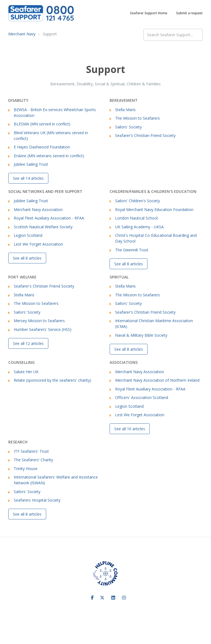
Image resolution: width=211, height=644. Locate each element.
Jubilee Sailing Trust (31, 164)
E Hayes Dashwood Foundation (42, 147)
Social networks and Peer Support (45, 191)
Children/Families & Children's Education (153, 191)
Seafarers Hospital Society (37, 500)
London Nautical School (136, 218)
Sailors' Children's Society (138, 201)
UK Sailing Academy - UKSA (139, 227)
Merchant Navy (22, 34)
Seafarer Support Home (149, 13)
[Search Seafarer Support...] (173, 35)
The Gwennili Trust (132, 250)
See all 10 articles (130, 429)
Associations (124, 362)
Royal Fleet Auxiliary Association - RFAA (49, 218)
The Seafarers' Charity (33, 460)
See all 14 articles (28, 178)
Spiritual (119, 277)
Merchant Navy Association (38, 209)
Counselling (21, 362)
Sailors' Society (128, 127)
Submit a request (189, 13)
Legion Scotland (28, 235)
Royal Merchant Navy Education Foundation (154, 209)
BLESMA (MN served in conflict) (42, 124)
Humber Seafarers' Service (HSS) (43, 329)
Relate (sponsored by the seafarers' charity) (52, 380)
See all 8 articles (27, 258)
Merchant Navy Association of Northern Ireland (157, 380)
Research (18, 442)
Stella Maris (125, 110)
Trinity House (26, 469)
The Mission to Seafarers (138, 118)
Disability (18, 100)
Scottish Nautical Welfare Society (43, 227)
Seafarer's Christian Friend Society (145, 135)
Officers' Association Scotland (142, 397)
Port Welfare (22, 277)
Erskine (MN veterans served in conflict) (49, 156)
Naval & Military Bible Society (141, 335)
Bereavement (124, 100)
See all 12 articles (28, 343)
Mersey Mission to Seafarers (39, 321)
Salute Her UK (26, 372)
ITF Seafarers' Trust (31, 451)
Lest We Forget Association (38, 244)
